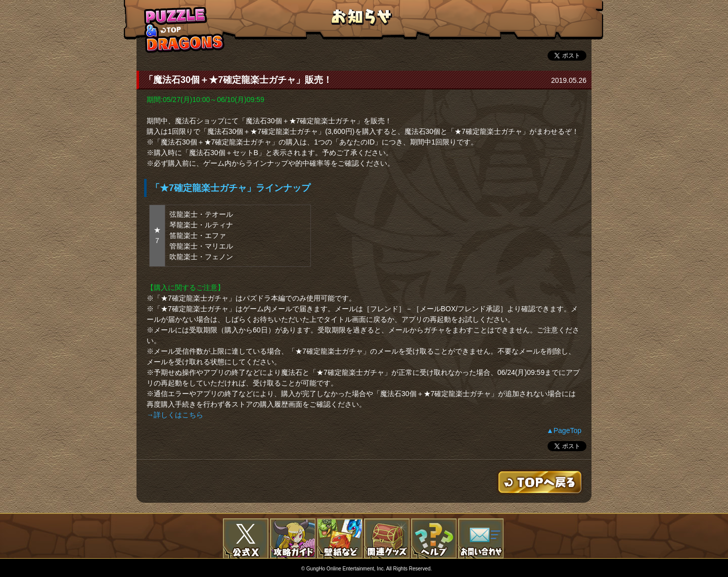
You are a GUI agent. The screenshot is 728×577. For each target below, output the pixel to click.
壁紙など (340, 539)
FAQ (434, 539)
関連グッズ (387, 539)
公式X (246, 539)
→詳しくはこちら (175, 415)
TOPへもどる (185, 30)
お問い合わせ (481, 539)
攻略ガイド (293, 539)
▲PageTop (564, 430)
